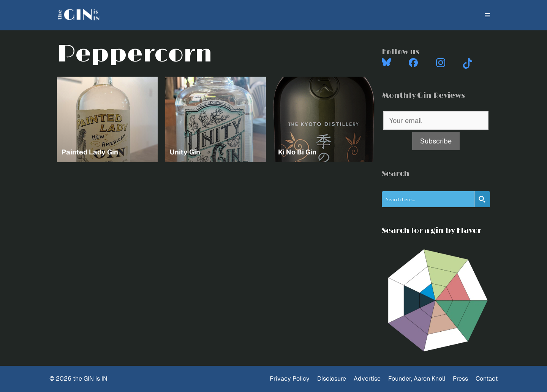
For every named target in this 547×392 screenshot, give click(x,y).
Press (460, 379)
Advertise (367, 379)
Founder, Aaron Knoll (417, 379)
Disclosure (332, 379)
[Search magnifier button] (482, 199)
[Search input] (428, 199)
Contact (487, 379)
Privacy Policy (290, 379)
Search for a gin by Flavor (432, 231)
